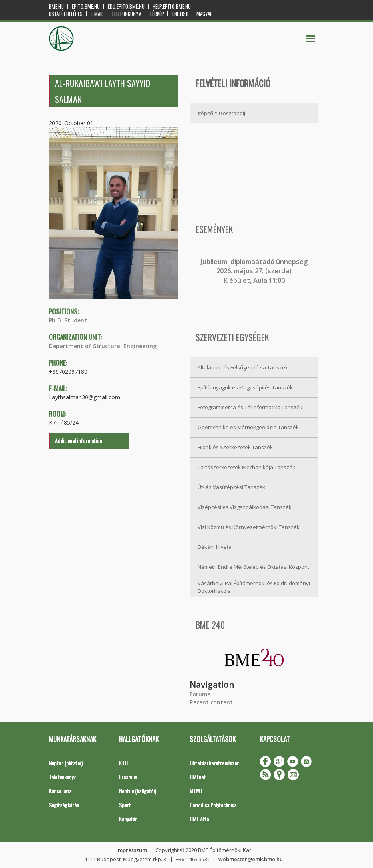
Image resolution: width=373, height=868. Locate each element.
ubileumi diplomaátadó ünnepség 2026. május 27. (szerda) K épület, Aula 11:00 (255, 271)
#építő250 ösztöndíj (221, 113)
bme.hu (56, 7)
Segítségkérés (64, 805)
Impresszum (132, 850)
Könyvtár (128, 819)
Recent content (211, 702)
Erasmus (128, 777)
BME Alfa (199, 819)
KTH (123, 763)
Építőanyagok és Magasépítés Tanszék (245, 387)
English (180, 14)
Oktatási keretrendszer (214, 763)
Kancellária (60, 791)
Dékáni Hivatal (215, 547)
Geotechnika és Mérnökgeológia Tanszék (248, 427)
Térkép (157, 14)
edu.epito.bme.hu (126, 7)
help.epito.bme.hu (172, 7)
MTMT (196, 791)
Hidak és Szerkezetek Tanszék (235, 447)
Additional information (78, 441)
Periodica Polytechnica (213, 805)
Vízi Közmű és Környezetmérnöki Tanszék (249, 527)
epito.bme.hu (86, 7)
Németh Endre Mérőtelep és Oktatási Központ (253, 567)
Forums (200, 694)
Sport (125, 805)
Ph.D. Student (68, 320)
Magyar (205, 14)
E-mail (97, 14)
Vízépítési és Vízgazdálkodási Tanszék (245, 507)
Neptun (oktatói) (66, 763)
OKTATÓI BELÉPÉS (66, 14)
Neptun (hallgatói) (138, 791)
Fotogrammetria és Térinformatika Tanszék (250, 407)
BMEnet (198, 777)
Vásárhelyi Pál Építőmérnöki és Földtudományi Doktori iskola (254, 587)
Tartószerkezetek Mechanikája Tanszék (246, 467)
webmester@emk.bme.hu (251, 859)
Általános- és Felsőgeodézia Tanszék (243, 367)
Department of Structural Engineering (103, 346)
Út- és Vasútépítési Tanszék (231, 487)
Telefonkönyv (126, 14)
